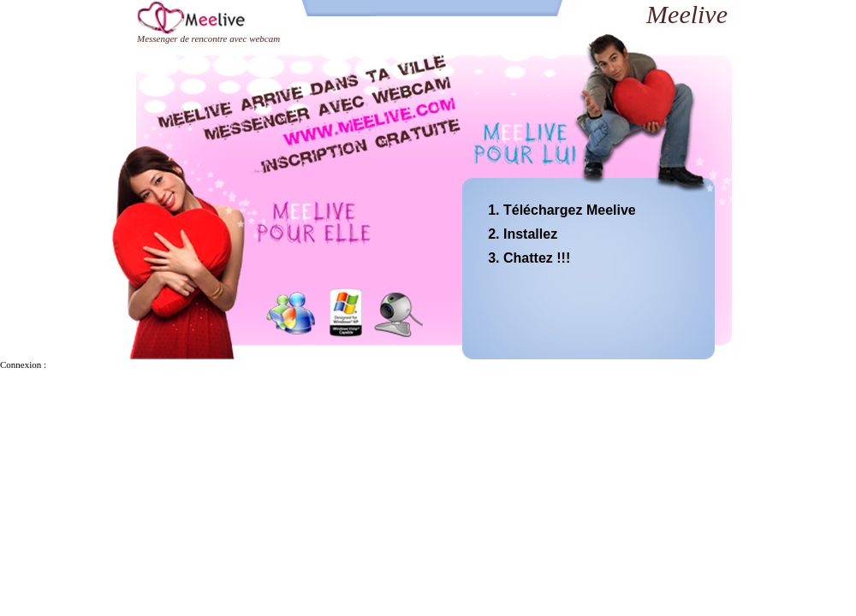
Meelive (687, 14)
